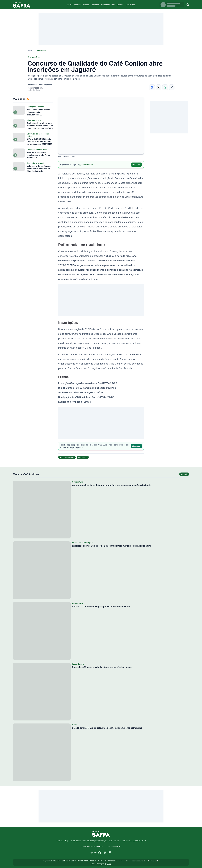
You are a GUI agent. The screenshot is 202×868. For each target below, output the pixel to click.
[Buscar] (188, 5)
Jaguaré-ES (83, 457)
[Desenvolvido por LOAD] (108, 864)
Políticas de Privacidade (150, 861)
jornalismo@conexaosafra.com (92, 846)
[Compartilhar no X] (159, 87)
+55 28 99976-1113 (114, 846)
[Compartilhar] (172, 87)
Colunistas (130, 5)
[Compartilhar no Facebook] (152, 87)
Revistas (95, 5)
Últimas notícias (74, 5)
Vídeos (86, 5)
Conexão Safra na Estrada (112, 5)
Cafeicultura (41, 51)
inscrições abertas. (67, 457)
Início (30, 51)
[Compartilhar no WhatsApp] (165, 87)
